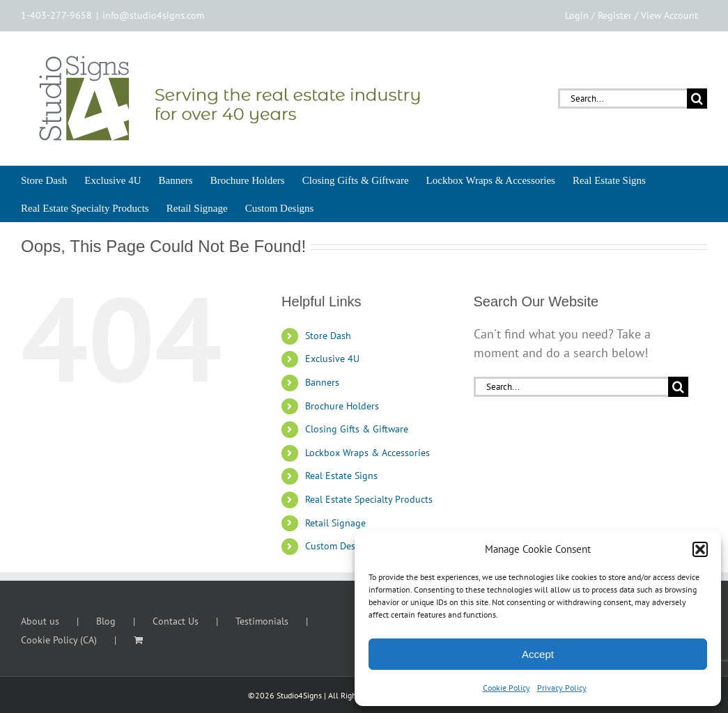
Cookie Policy (506, 688)
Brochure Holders (342, 406)
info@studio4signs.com (153, 15)
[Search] (697, 99)
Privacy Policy (562, 688)
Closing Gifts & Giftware (357, 429)
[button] (700, 549)
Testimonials (262, 621)
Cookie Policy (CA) (59, 640)
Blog (106, 621)
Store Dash (328, 336)
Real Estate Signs (341, 476)
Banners (322, 382)
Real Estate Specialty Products (369, 499)
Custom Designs (339, 546)
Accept (538, 654)
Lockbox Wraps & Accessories (367, 453)
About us (40, 621)
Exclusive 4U (332, 359)
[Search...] (622, 99)
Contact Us (176, 621)
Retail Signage (335, 523)
